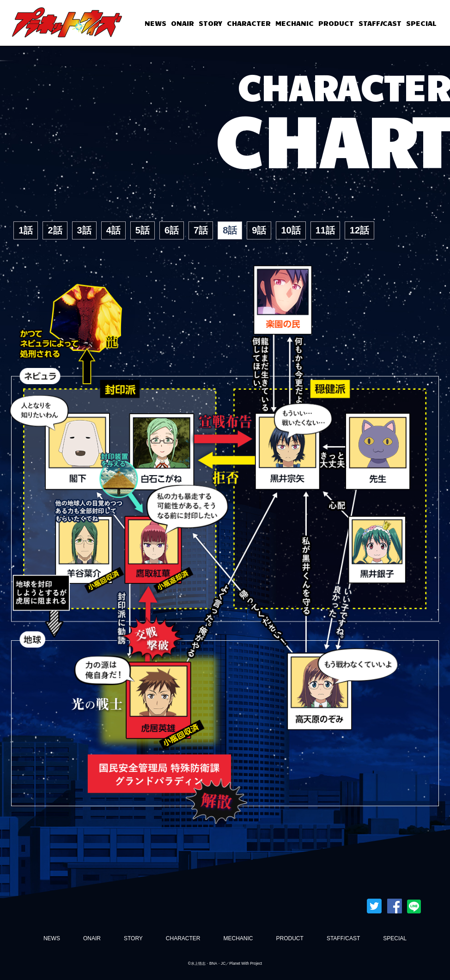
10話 (291, 230)
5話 (143, 230)
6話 (172, 230)
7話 (201, 230)
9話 (259, 230)
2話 (55, 230)
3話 (84, 230)
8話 (230, 230)
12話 (359, 230)
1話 (26, 230)
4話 (113, 230)
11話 (325, 230)
